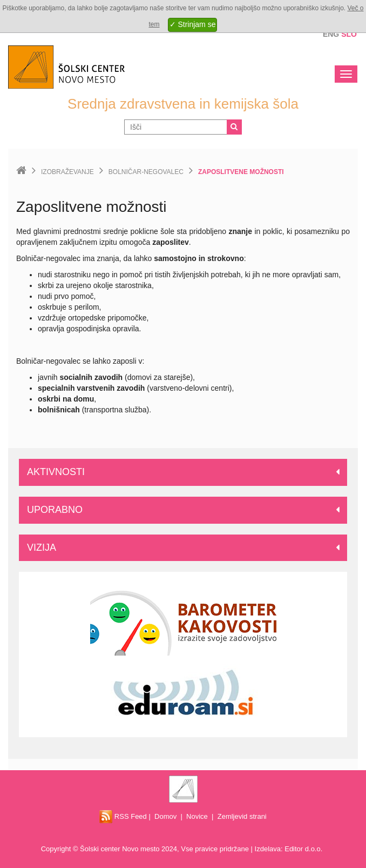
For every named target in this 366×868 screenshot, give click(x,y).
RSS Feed (123, 816)
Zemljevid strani (242, 816)
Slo (349, 34)
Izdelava (268, 849)
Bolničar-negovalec (146, 172)
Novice (197, 816)
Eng (331, 34)
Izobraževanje (67, 172)
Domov (165, 816)
